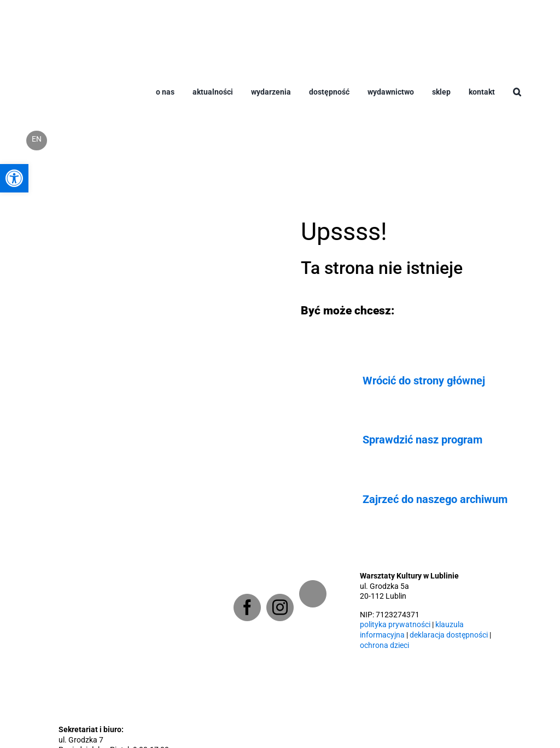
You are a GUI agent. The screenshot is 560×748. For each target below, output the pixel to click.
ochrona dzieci (384, 645)
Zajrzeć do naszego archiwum (435, 499)
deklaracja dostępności (449, 635)
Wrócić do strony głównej (424, 381)
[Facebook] (247, 607)
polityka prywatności (395, 625)
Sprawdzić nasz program (422, 440)
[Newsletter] (313, 594)
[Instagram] (280, 607)
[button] (517, 101)
